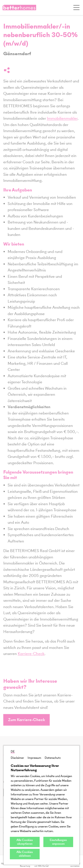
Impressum (34, 758)
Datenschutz (53, 758)
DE (13, 751)
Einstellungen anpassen (58, 842)
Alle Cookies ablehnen (25, 854)
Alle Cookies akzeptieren (25, 842)
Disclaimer (17, 758)
